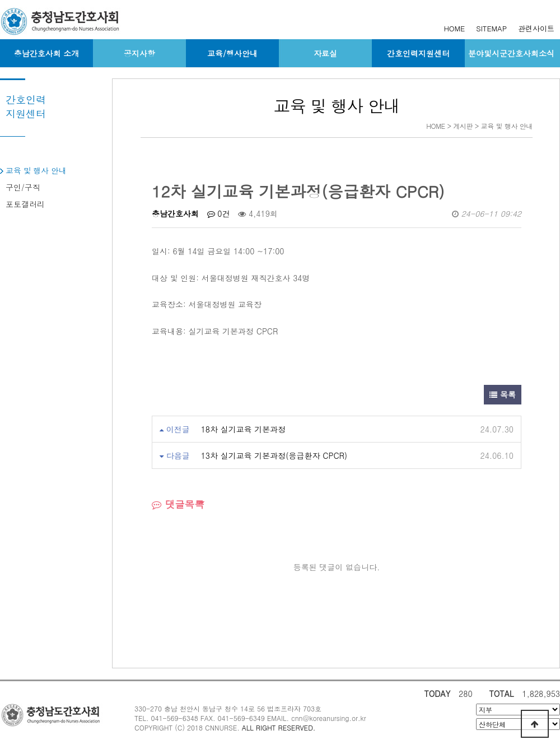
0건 (219, 213)
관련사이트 (536, 28)
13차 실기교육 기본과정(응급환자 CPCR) (274, 455)
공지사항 (139, 53)
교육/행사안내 (232, 53)
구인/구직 (23, 187)
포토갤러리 (25, 204)
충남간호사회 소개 (47, 53)
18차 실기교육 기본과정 (244, 429)
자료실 (325, 53)
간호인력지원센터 (418, 53)
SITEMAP (491, 28)
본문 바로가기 (0, 0)
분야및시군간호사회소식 (511, 53)
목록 (503, 394)
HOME (454, 28)
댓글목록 (178, 504)
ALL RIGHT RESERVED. (279, 727)
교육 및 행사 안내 (36, 170)
